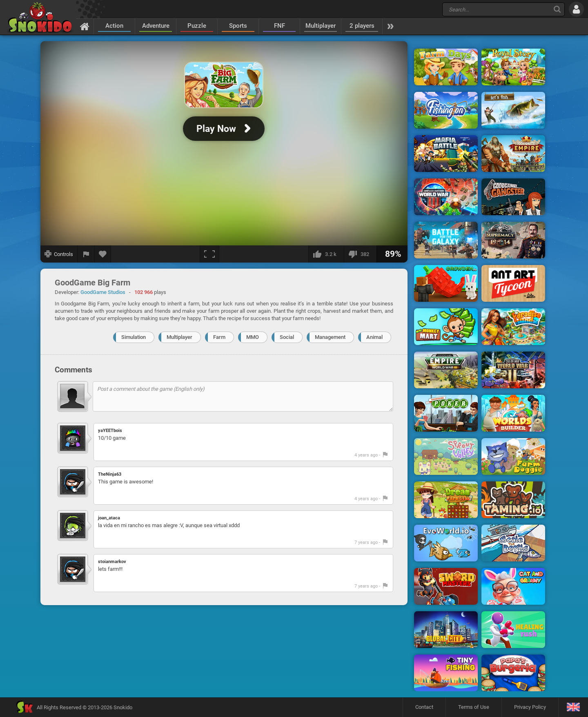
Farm (219, 337)
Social (287, 337)
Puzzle (197, 26)
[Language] (573, 707)
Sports (238, 26)
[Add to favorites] (103, 254)
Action (114, 26)
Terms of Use (474, 707)
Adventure (156, 26)
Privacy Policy (530, 707)
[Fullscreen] (209, 254)
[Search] (557, 9)
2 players (362, 26)
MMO (253, 337)
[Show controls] (59, 254)
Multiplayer (321, 26)
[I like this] (326, 254)
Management (330, 337)
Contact (424, 707)
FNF (280, 26)
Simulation (134, 337)
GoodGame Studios (103, 292)
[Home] (85, 26)
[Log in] (576, 9)
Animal (374, 337)
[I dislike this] (360, 254)
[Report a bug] (86, 254)
